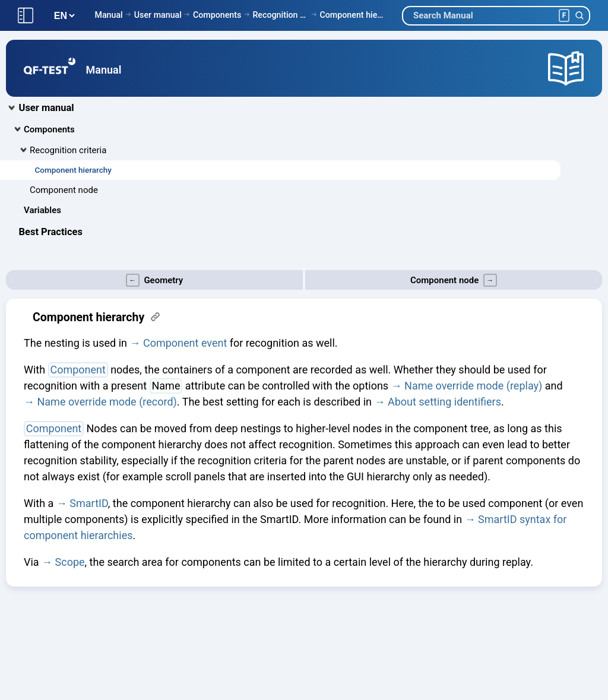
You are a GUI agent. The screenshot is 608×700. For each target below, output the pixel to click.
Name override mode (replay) (473, 386)
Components (217, 15)
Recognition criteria (280, 15)
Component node (64, 190)
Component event (185, 343)
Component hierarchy (352, 15)
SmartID (89, 503)
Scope (70, 562)
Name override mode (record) (107, 402)
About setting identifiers (444, 402)
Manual (108, 15)
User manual (158, 15)
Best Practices (51, 232)
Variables (42, 210)
